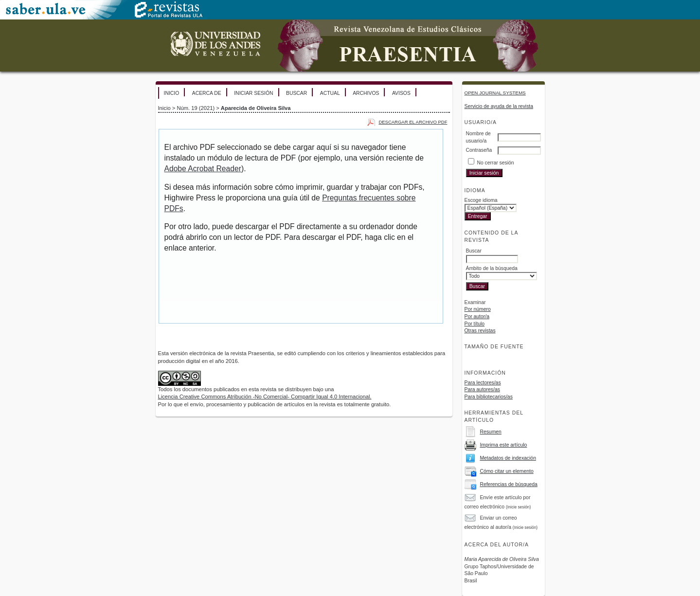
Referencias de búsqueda (508, 484)
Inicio (172, 93)
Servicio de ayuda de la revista (499, 106)
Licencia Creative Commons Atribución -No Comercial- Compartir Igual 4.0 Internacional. (265, 397)
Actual (330, 93)
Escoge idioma (481, 200)
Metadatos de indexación (508, 458)
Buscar (296, 93)
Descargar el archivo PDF (413, 122)
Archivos (366, 93)
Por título (475, 324)
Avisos (401, 93)
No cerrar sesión (495, 163)
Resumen (490, 432)
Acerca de (207, 93)
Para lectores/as (483, 383)
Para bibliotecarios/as (489, 397)
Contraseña (479, 150)
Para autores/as (482, 389)
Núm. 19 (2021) (196, 108)
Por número (478, 309)
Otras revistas (480, 331)
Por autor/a (477, 316)
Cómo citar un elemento (506, 471)
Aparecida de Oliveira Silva (256, 108)
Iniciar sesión (253, 93)
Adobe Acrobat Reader (203, 169)
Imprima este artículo (503, 445)
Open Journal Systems (495, 93)
